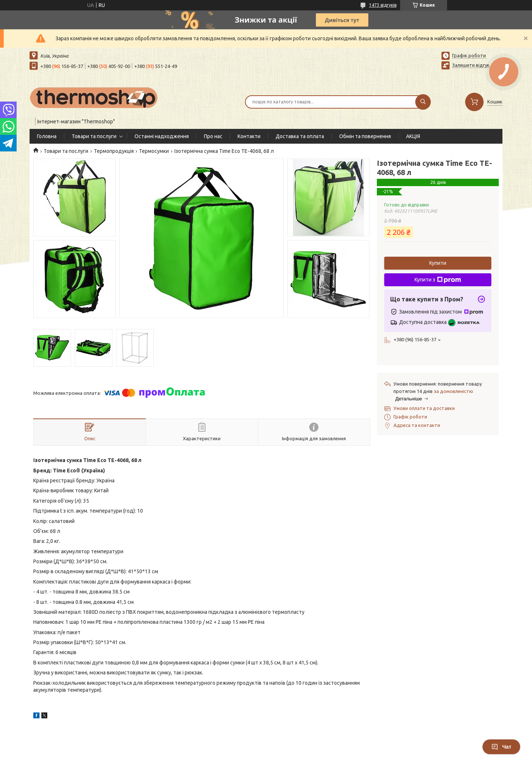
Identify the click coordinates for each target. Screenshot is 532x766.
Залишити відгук (471, 65)
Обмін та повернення (365, 136)
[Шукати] (423, 102)
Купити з (438, 280)
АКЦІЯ (413, 136)
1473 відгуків (383, 5)
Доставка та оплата (300, 136)
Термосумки (154, 151)
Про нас (213, 136)
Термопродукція (114, 151)
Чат (501, 747)
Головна (47, 136)
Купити (438, 263)
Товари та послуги (94, 136)
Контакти (249, 136)
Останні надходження (162, 136)
